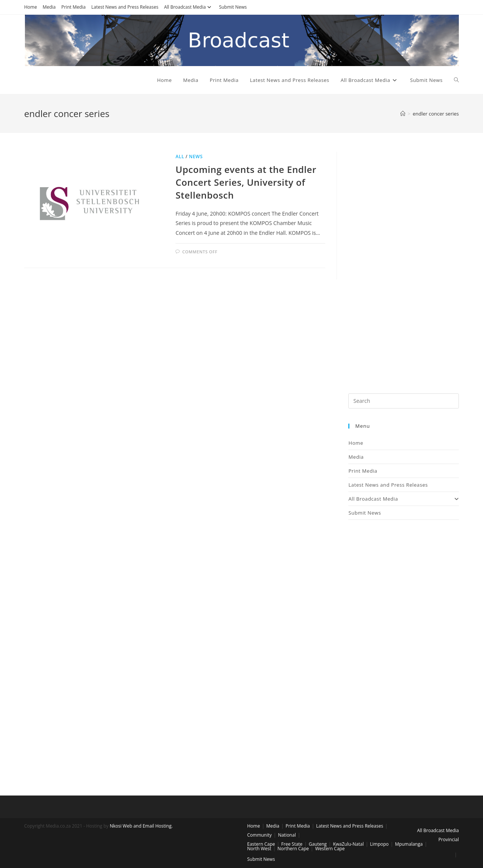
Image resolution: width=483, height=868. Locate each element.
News (196, 156)
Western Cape (330, 849)
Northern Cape (293, 849)
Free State (292, 844)
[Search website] (456, 80)
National (287, 835)
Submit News (233, 7)
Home (31, 7)
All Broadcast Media (189, 7)
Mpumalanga (409, 844)
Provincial (449, 839)
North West (259, 849)
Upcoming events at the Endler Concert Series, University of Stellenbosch (246, 182)
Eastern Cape (261, 844)
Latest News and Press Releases (125, 7)
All (180, 156)
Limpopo (380, 844)
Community (259, 835)
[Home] (403, 114)
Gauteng (318, 844)
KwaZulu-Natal (348, 844)
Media (49, 7)
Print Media (74, 7)
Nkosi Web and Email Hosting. (141, 826)
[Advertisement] (404, 265)
